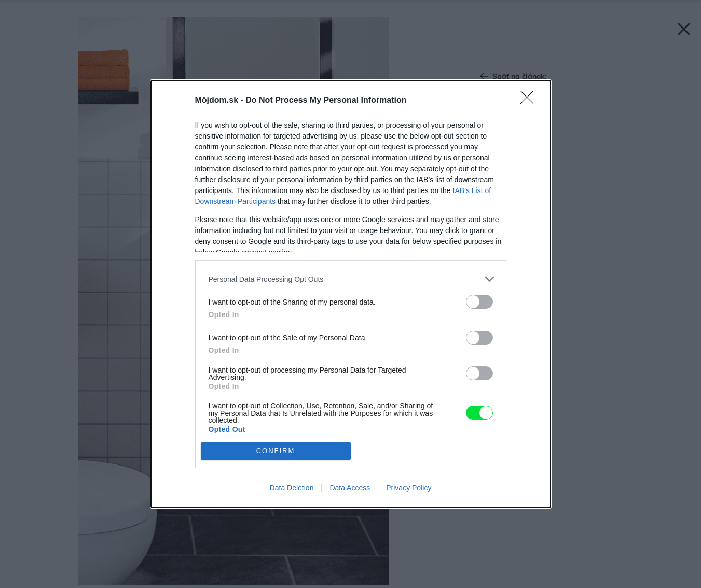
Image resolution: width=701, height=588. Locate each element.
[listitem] (351, 279)
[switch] (479, 302)
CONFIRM (276, 451)
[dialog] (351, 294)
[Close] (530, 101)
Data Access (350, 488)
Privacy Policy (409, 488)
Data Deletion (292, 488)
